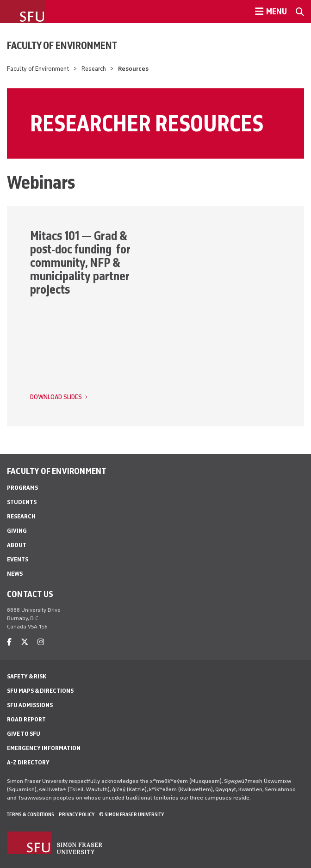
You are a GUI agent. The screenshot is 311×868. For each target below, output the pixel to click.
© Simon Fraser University (131, 814)
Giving (17, 531)
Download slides (56, 397)
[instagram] (41, 642)
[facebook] (9, 642)
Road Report (26, 719)
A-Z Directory (28, 762)
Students (22, 502)
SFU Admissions (30, 705)
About (17, 545)
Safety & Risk (27, 676)
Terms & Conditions (31, 814)
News (15, 574)
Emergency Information (44, 748)
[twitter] (25, 642)
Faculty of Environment (62, 45)
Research (94, 69)
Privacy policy (77, 814)
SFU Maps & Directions (40, 691)
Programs (22, 488)
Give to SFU (24, 734)
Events (18, 559)
